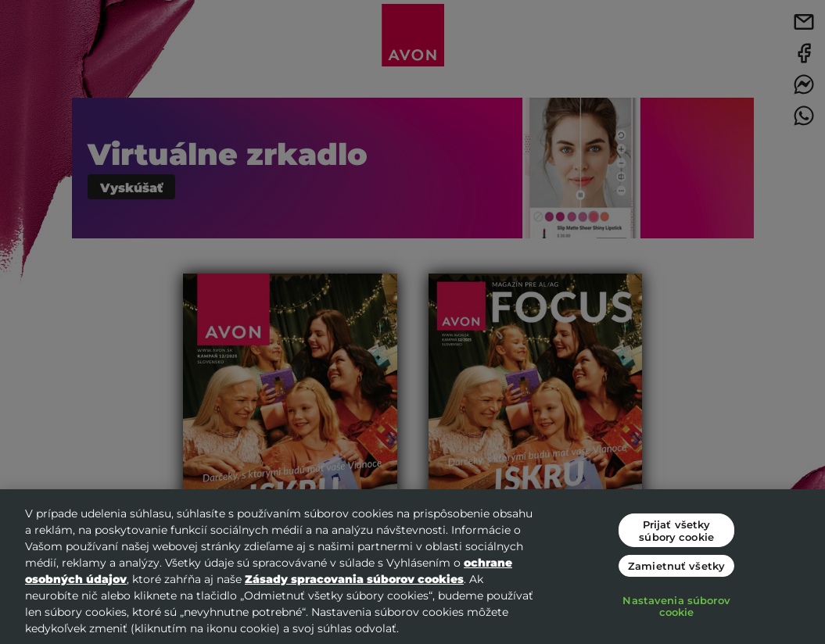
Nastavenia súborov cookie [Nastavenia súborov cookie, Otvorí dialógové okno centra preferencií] (676, 606)
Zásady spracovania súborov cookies (354, 579)
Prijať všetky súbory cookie (676, 530)
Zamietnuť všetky (676, 565)
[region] (412, 567)
